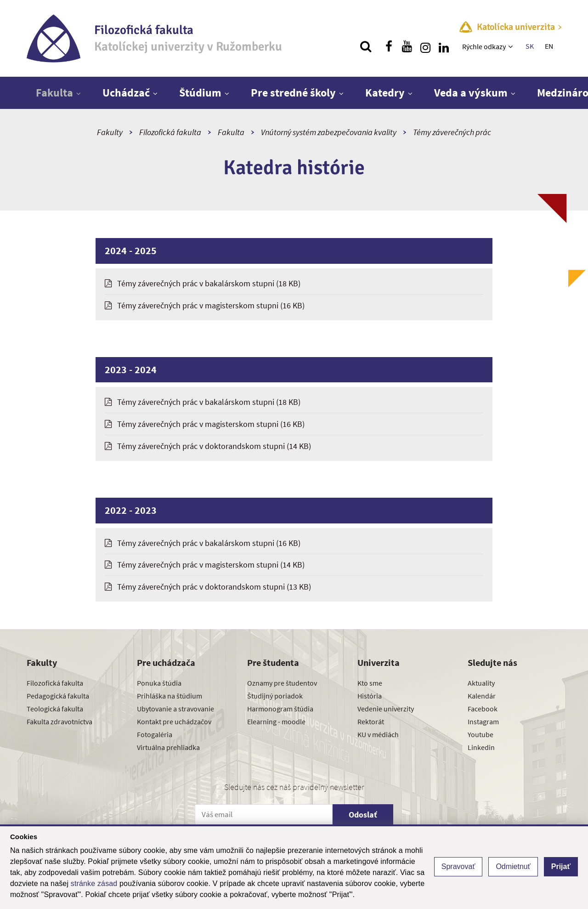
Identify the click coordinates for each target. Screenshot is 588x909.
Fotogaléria (155, 734)
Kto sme (370, 683)
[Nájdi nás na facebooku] (389, 46)
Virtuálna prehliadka (168, 747)
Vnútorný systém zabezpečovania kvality (329, 132)
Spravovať (458, 866)
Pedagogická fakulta (58, 696)
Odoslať (363, 815)
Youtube (481, 734)
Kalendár (482, 696)
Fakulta (54, 93)
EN (549, 46)
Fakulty (110, 132)
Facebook (483, 709)
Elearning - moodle (276, 722)
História (370, 696)
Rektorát (371, 722)
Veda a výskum (471, 93)
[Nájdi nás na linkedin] (444, 46)
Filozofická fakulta (170, 132)
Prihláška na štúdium (170, 696)
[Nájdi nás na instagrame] (425, 46)
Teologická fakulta (55, 709)
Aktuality (481, 683)
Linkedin (481, 747)
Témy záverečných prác (452, 132)
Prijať (561, 866)
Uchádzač (126, 93)
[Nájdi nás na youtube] (407, 46)
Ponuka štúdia (159, 683)
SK (530, 46)
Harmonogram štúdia (280, 709)
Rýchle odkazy (484, 46)
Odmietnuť (513, 866)
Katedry (385, 93)
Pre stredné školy (293, 93)
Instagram (483, 722)
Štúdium (200, 93)
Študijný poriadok (275, 696)
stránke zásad (94, 883)
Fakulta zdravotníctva (59, 722)
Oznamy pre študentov (282, 683)
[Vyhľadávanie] (366, 46)
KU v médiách (378, 734)
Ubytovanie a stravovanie (175, 709)
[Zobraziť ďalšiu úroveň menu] (512, 46)
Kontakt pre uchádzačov (174, 722)
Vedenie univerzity (386, 709)
